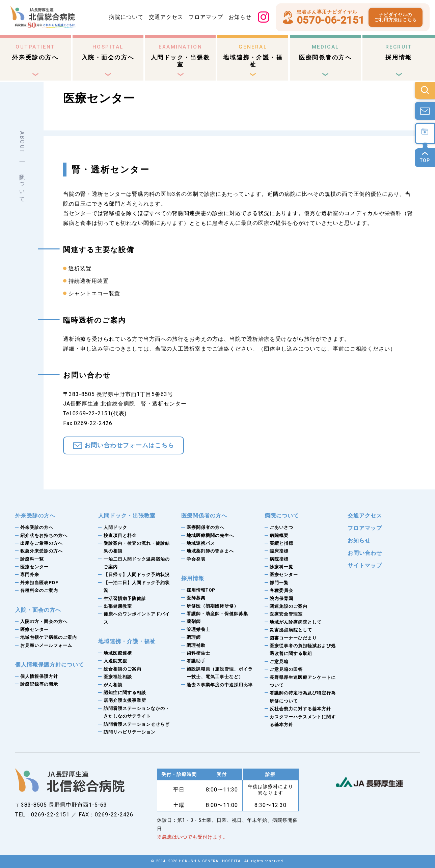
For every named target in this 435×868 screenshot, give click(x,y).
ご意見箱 (279, 662)
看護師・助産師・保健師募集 (217, 614)
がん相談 (113, 685)
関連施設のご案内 (289, 606)
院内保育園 (281, 598)
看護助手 (196, 661)
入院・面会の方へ (108, 52)
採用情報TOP (201, 590)
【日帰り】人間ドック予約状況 (137, 575)
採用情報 (399, 52)
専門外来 (30, 575)
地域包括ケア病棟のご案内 (49, 637)
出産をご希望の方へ (42, 543)
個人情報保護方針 (39, 676)
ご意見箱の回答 (286, 669)
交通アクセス (166, 17)
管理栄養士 (198, 630)
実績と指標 (281, 543)
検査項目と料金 (120, 535)
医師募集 (196, 598)
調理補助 (196, 645)
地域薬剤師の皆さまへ (210, 551)
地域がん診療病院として (296, 622)
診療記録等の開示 (39, 684)
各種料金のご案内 (39, 590)
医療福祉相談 (118, 677)
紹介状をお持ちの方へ (44, 535)
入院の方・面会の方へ (44, 621)
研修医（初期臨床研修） (213, 606)
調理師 (194, 637)
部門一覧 (279, 583)
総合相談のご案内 (123, 669)
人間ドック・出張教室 (181, 56)
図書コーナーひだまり (293, 638)
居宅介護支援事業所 (125, 700)
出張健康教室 (118, 606)
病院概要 (279, 535)
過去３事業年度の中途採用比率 (220, 685)
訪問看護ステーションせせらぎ (137, 724)
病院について (126, 17)
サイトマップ (365, 565)
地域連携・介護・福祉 (253, 56)
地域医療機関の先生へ (210, 535)
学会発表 (196, 559)
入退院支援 (115, 661)
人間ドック (115, 527)
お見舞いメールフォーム (46, 645)
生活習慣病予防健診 (125, 598)
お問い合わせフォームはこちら (129, 445)
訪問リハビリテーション (130, 732)
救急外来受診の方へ (42, 551)
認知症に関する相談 (125, 693)
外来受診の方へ (35, 52)
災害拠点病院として (291, 630)
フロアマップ (206, 17)
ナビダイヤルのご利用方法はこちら (396, 17)
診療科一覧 (32, 559)
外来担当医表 (39, 583)
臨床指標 (279, 551)
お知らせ (240, 17)
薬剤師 (194, 621)
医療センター (34, 567)
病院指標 (279, 559)
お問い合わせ (365, 553)
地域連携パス (201, 543)
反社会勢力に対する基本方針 (300, 709)
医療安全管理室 (286, 614)
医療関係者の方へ (325, 52)
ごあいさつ (281, 527)
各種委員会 (281, 590)
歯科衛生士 (198, 653)
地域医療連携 (118, 653)
